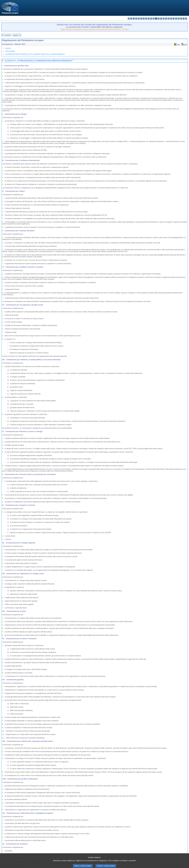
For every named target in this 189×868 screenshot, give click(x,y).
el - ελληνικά (144, 18)
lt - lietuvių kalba (161, 18)
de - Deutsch (139, 18)
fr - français (149, 18)
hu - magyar (164, 18)
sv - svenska (186, 18)
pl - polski (171, 18)
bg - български (129, 18)
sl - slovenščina (181, 18)
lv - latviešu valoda (159, 18)
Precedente (7, 35)
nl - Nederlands (169, 18)
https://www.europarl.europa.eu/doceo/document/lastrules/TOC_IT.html (94, 29)
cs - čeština (134, 18)
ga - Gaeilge (151, 18)
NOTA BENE (10, 51)
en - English (146, 18)
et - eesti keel (141, 18)
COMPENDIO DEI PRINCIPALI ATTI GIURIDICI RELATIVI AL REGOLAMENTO (35, 54)
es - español (131, 18)
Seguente (16, 35)
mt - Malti (166, 18)
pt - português (174, 18)
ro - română (176, 18)
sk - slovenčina (179, 18)
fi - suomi (184, 18)
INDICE (8, 48)
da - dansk (136, 18)
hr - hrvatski (154, 18)
